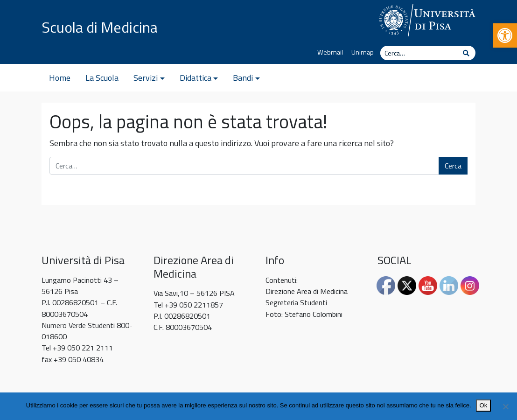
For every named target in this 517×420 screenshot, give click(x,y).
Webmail (330, 52)
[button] (505, 35)
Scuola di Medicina (100, 27)
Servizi (146, 78)
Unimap (363, 52)
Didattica (196, 78)
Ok (484, 405)
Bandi (243, 78)
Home (60, 78)
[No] (505, 406)
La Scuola (102, 78)
